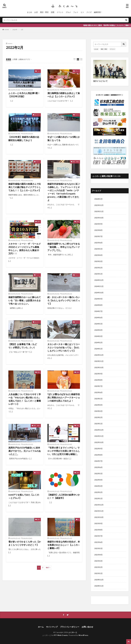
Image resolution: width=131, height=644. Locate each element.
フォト (76, 12)
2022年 (15, 30)
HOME (7, 30)
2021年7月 (98, 536)
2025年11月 (99, 211)
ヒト (82, 12)
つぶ (38, 71)
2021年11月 (99, 511)
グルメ (68, 12)
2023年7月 (98, 386)
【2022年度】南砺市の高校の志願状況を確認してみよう (24, 139)
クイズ (89, 12)
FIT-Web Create (61, 635)
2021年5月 (98, 548)
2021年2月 (98, 567)
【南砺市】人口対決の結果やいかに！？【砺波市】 (64, 496)
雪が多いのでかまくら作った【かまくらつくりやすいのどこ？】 (25, 543)
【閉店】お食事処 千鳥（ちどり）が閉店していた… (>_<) (23, 346)
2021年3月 (98, 561)
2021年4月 (98, 555)
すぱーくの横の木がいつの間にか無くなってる (64, 139)
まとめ (29, 12)
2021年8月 (98, 530)
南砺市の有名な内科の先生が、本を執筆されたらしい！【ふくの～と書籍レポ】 (64, 545)
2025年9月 (98, 224)
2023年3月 (98, 411)
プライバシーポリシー (70, 627)
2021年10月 (99, 517)
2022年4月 (98, 480)
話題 (53, 12)
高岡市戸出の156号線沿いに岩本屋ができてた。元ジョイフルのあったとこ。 (25, 451)
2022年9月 (98, 449)
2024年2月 (98, 342)
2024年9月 (98, 299)
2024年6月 (98, 317)
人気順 (15, 59)
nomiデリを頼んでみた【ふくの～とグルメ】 (24, 496)
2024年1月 (98, 349)
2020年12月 (99, 580)
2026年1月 (98, 199)
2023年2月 (98, 417)
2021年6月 (98, 542)
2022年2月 (98, 492)
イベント (60, 12)
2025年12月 (99, 205)
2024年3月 (98, 336)
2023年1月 (98, 424)
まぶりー (37, 115)
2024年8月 (98, 305)
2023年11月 (99, 361)
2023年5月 (98, 399)
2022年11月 (99, 436)
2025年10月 (99, 218)
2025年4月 (98, 255)
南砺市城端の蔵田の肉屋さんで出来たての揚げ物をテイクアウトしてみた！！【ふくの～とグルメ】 (25, 187)
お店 (36, 12)
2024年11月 (99, 286)
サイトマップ (52, 627)
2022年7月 (98, 461)
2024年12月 (99, 280)
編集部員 (97, 12)
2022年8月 (98, 455)
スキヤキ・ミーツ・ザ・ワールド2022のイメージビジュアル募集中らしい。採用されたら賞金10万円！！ (25, 249)
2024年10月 (99, 293)
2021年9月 (98, 523)
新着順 (9, 59)
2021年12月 (99, 505)
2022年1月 (98, 498)
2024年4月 (98, 330)
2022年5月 (98, 474)
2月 (22, 30)
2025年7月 (98, 236)
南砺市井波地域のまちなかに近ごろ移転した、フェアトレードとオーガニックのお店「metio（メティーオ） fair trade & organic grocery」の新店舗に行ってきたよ (64, 192)
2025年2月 (98, 268)
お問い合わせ (87, 627)
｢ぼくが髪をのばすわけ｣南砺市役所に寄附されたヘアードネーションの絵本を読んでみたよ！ (64, 397)
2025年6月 (98, 243)
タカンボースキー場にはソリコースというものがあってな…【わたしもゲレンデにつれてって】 (64, 347)
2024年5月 (98, 324)
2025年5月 (98, 249)
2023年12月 (99, 355)
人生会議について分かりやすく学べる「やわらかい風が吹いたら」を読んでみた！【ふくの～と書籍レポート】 (25, 399)
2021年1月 (98, 573)
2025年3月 (98, 261)
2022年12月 (99, 430)
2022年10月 (99, 442)
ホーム (41, 627)
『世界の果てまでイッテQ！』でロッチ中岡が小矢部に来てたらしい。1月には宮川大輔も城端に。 (64, 451)
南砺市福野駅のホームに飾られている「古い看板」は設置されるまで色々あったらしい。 (25, 300)
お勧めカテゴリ (24, 59)
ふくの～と (73, 632)
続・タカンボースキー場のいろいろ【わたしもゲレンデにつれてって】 (64, 300)
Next (47, 568)
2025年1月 (98, 274)
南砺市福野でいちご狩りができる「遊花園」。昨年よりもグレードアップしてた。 (64, 247)
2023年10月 (99, 367)
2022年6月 (98, 467)
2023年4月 (98, 405)
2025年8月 (98, 230)
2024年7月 (98, 311)
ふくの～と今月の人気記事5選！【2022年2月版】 (24, 95)
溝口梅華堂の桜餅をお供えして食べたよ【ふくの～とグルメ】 (64, 95)
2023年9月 (98, 374)
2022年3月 (98, 486)
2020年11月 (99, 586)
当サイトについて (100, 81)
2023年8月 (98, 380)
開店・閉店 (44, 12)
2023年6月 (98, 392)
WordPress (83, 635)
